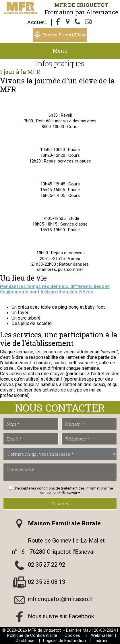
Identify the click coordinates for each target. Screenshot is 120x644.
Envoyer (60, 504)
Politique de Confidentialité (32, 635)
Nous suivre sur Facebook (61, 616)
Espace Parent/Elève (64, 35)
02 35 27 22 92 (47, 565)
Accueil (37, 22)
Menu (60, 51)
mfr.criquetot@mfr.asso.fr (61, 599)
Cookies (72, 635)
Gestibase (25, 641)
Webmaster (102, 635)
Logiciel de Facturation (64, 641)
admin (101, 641)
